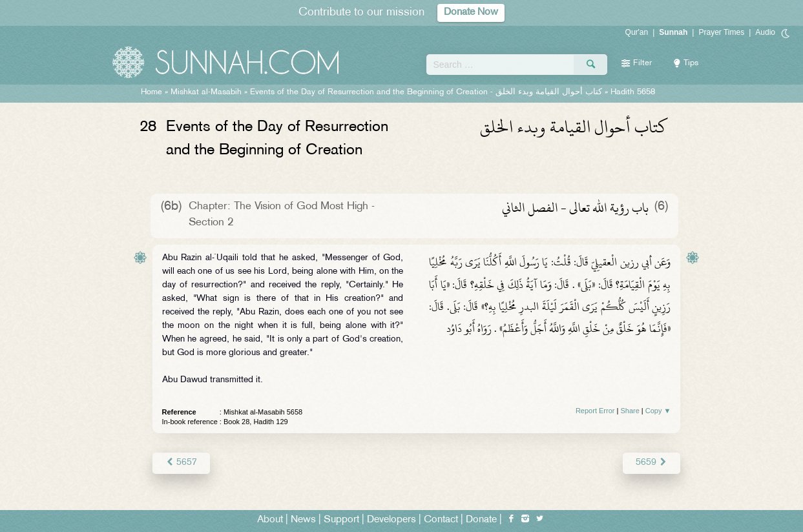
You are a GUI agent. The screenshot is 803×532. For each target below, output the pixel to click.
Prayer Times (721, 32)
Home (151, 92)
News (303, 520)
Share (630, 411)
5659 (652, 463)
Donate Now (471, 13)
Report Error (595, 411)
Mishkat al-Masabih (206, 92)
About (270, 520)
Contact (441, 520)
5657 (181, 463)
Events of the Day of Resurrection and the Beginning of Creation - (426, 92)
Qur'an (637, 32)
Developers (391, 520)
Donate (481, 520)
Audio (765, 32)
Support (341, 520)
